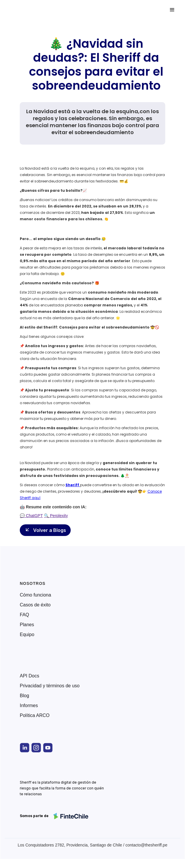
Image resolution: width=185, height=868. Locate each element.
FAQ (24, 615)
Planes (27, 625)
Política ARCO (35, 716)
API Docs (30, 676)
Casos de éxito (35, 605)
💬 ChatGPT (31, 516)
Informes (29, 706)
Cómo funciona (35, 595)
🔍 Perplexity (56, 516)
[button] (172, 10)
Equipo (27, 635)
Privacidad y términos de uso (50, 686)
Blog (24, 696)
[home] (30, 10)
